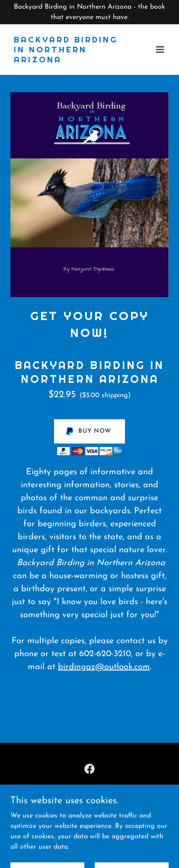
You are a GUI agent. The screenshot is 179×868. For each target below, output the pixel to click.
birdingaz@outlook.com (104, 667)
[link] (66, 61)
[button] (160, 49)
